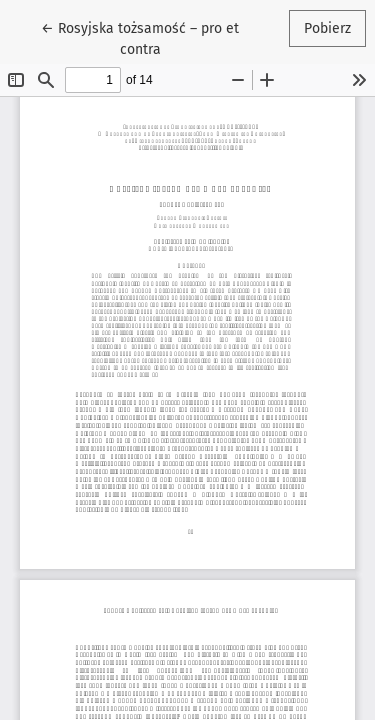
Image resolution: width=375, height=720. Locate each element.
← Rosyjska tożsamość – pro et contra (140, 37)
